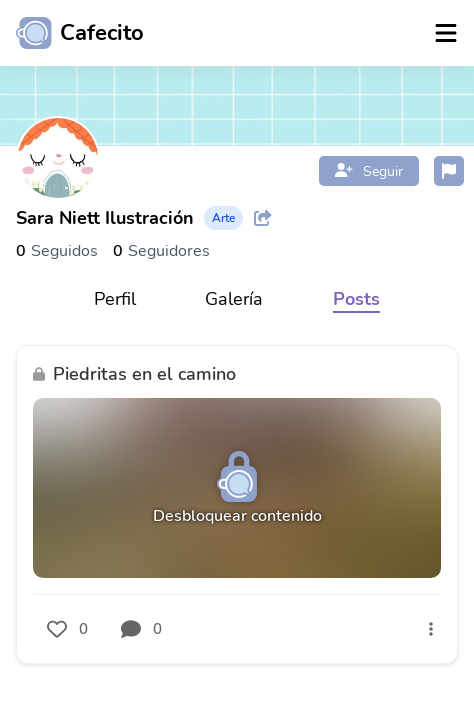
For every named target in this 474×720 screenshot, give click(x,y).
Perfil (115, 299)
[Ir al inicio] (72, 33)
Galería (234, 299)
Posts (356, 299)
